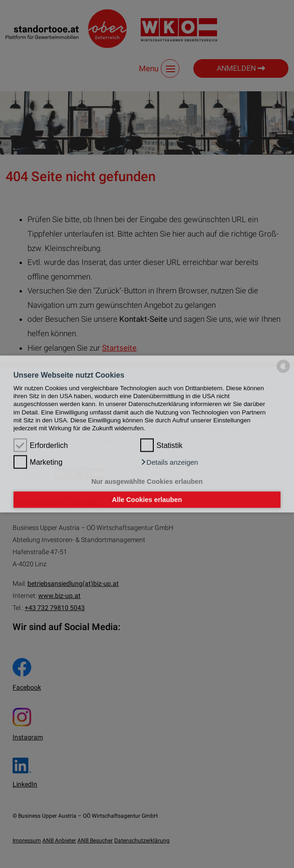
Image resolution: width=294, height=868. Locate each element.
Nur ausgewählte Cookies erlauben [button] (147, 481)
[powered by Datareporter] (283, 372)
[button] (169, 462)
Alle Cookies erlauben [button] (147, 500)
